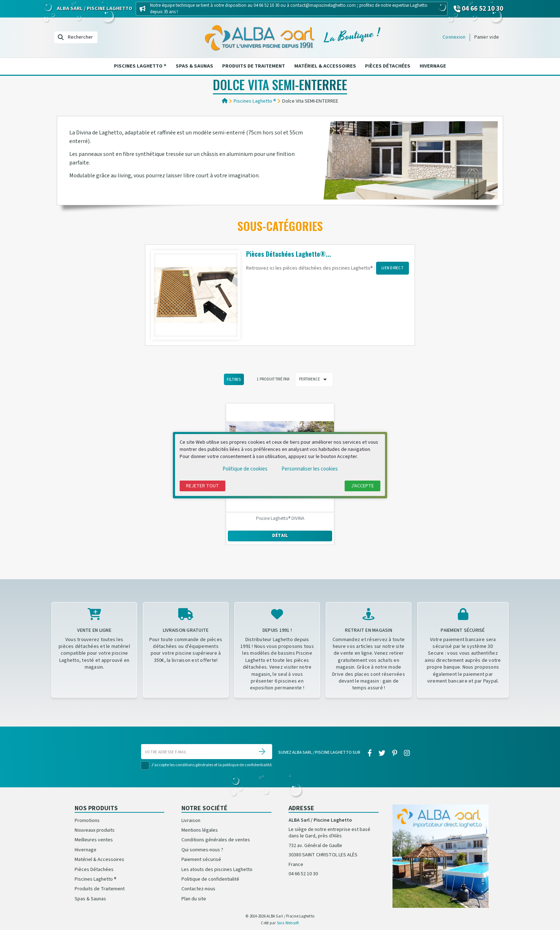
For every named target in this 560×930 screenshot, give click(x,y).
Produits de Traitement (254, 66)
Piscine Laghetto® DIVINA (280, 519)
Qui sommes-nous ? (202, 850)
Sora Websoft (288, 923)
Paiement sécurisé (201, 860)
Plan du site (194, 899)
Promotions (87, 821)
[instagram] (407, 753)
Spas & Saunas (194, 66)
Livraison (191, 821)
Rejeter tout (202, 486)
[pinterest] (395, 753)
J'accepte (362, 486)
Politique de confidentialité (210, 879)
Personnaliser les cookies (310, 469)
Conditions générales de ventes (216, 840)
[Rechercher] (76, 37)
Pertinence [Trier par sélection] (314, 379)
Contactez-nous (198, 889)
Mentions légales (200, 830)
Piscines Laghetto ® (140, 66)
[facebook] (369, 753)
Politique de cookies (245, 469)
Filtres (234, 380)
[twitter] (382, 753)
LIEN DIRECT (392, 268)
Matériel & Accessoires (325, 66)
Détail (280, 536)
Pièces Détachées (388, 66)
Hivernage (433, 66)
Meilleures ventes (94, 840)
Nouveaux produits (95, 830)
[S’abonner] (262, 752)
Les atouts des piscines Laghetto (217, 870)
